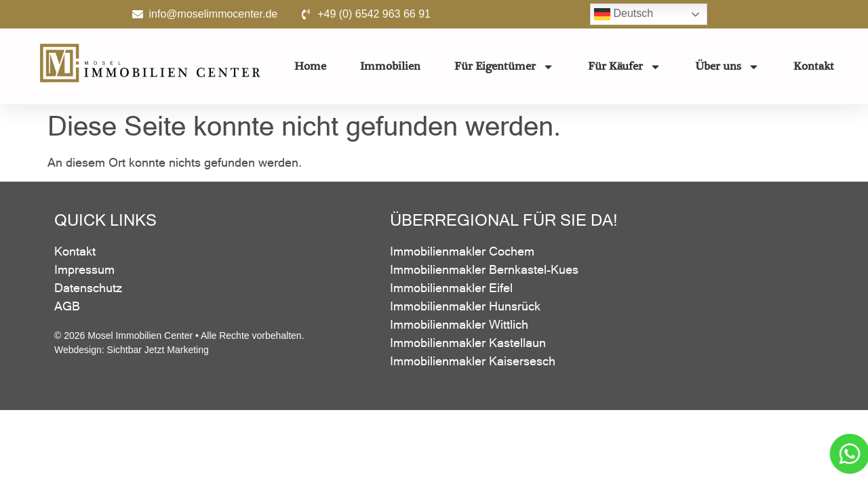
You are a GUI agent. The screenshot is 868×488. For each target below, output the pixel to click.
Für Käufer (625, 67)
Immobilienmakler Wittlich (459, 324)
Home (310, 66)
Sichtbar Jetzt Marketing (158, 350)
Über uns (727, 67)
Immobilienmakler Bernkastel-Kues (484, 269)
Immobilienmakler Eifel (451, 288)
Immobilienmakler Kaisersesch (473, 361)
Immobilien (390, 66)
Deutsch (624, 14)
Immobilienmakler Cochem (462, 251)
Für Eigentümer (504, 67)
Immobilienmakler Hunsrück (465, 306)
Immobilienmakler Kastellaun (468, 343)
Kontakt (814, 66)
